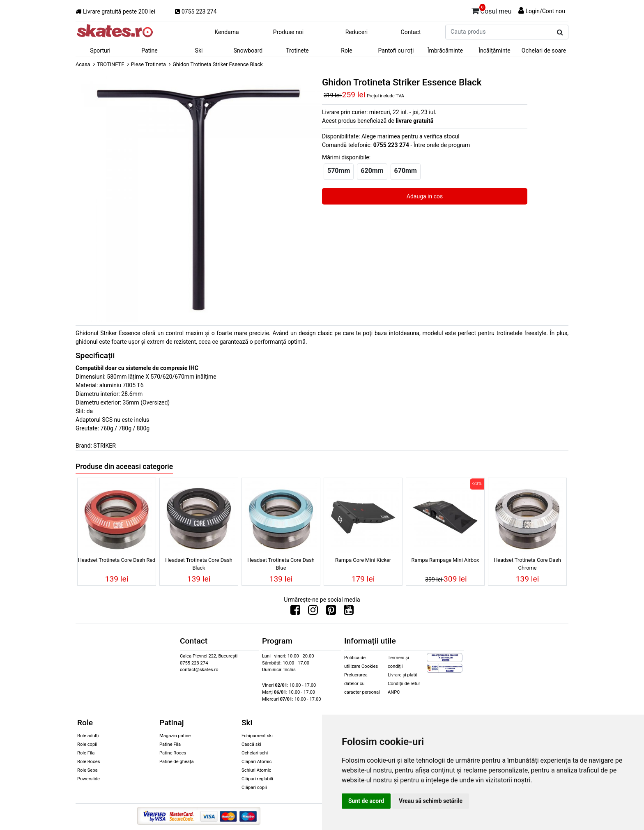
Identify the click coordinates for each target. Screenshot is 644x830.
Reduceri (357, 32)
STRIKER (104, 446)
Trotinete (297, 51)
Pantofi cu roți (396, 51)
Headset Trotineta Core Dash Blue (281, 564)
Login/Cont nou (545, 11)
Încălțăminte (494, 51)
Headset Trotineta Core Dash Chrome (527, 564)
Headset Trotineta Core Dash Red (117, 560)
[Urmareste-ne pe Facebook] (295, 612)
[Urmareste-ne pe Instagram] (313, 612)
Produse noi (288, 32)
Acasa (83, 64)
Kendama (227, 32)
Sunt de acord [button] (366, 801)
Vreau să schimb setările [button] (431, 801)
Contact (411, 32)
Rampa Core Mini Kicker (363, 560)
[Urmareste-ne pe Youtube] (349, 612)
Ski (199, 51)
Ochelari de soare (544, 51)
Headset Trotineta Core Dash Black (199, 564)
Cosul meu (492, 10)
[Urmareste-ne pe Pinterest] (331, 612)
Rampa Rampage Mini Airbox (445, 560)
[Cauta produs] (560, 32)
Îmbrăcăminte (445, 51)
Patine (149, 51)
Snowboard (248, 51)
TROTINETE (111, 64)
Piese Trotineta (148, 64)
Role (346, 51)
